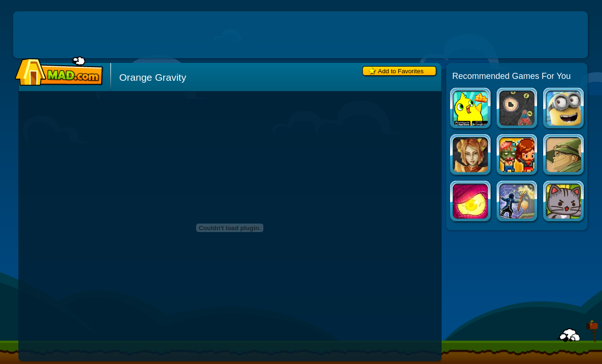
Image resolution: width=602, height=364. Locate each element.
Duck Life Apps (471, 109)
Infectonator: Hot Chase (518, 156)
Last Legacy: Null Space (518, 202)
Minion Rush (564, 109)
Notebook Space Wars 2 (518, 109)
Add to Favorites (401, 71)
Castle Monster (564, 156)
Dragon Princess (471, 156)
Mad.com (56, 72)
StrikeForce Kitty (564, 202)
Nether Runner (471, 202)
